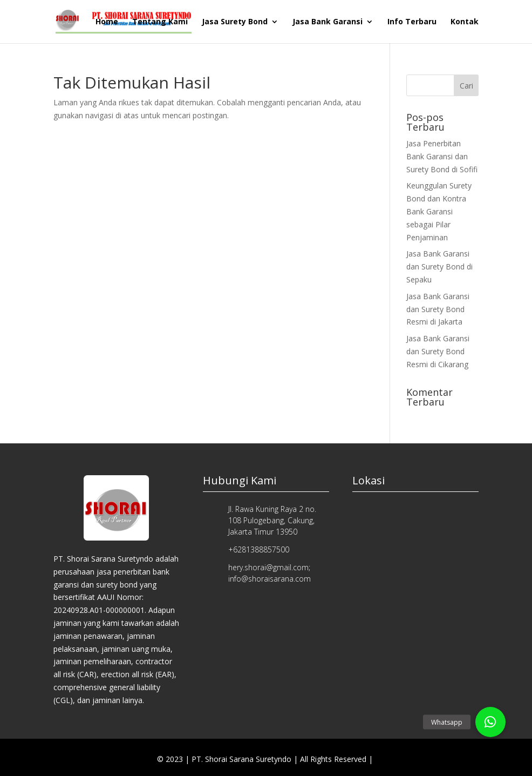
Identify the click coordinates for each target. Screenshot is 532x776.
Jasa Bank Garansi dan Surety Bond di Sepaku (439, 266)
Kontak (465, 22)
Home (107, 22)
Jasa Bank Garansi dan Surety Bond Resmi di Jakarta (438, 309)
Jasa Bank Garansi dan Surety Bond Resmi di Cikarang (438, 351)
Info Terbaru (412, 22)
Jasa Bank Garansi (328, 22)
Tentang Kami (160, 22)
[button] (490, 722)
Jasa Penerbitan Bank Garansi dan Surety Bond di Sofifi (442, 156)
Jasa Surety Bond (235, 22)
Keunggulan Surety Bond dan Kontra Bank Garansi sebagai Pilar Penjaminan (439, 211)
